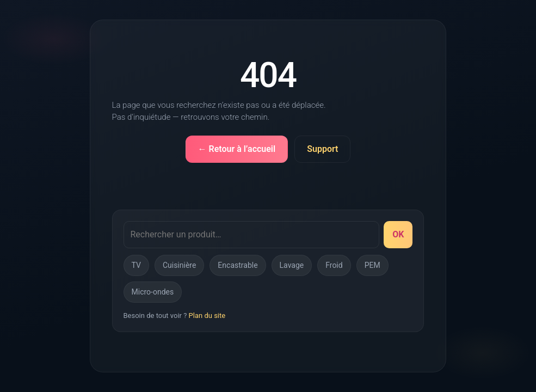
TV (136, 265)
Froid (334, 265)
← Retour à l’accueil (237, 149)
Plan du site (207, 316)
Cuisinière (179, 265)
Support (322, 149)
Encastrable (238, 265)
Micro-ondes (153, 292)
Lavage (292, 265)
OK (398, 234)
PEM (372, 265)
